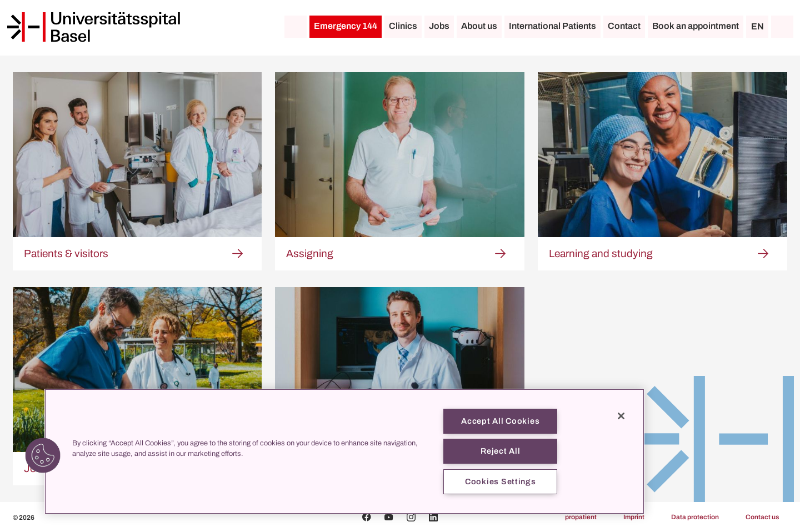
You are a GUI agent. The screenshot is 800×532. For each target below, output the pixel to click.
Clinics (403, 26)
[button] (43, 455)
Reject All (500, 451)
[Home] (93, 27)
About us (479, 26)
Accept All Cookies (500, 421)
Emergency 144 (346, 26)
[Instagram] (411, 517)
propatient (581, 517)
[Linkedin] (433, 517)
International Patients (552, 26)
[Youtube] (389, 517)
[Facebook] (367, 517)
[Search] (782, 27)
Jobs (439, 26)
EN (757, 26)
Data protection (695, 517)
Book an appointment (696, 26)
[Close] (621, 416)
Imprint (634, 517)
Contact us (762, 517)
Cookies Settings (501, 481)
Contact (624, 26)
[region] (344, 451)
